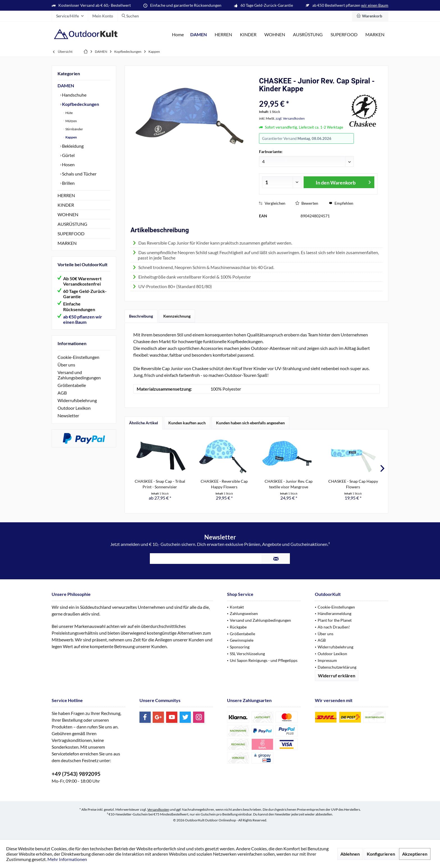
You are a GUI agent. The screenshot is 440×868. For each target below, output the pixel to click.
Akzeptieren (415, 854)
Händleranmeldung (334, 613)
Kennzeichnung (177, 316)
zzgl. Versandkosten (290, 118)
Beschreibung (141, 316)
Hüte (69, 113)
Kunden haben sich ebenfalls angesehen (250, 423)
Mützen (71, 121)
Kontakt (237, 607)
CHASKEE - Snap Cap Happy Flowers (353, 484)
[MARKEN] (375, 35)
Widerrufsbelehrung (77, 400)
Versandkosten (158, 809)
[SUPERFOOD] (344, 35)
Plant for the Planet (335, 620)
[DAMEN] (199, 35)
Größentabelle (72, 385)
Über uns (66, 365)
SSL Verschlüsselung (247, 654)
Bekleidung (72, 146)
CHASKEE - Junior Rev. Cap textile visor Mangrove (289, 484)
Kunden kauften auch (187, 423)
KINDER (66, 205)
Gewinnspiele (242, 640)
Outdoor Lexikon (74, 408)
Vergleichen (272, 203)
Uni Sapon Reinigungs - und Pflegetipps (264, 660)
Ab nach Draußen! (334, 627)
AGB (62, 393)
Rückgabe (238, 627)
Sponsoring (240, 647)
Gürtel (68, 155)
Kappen (71, 137)
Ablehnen (350, 854)
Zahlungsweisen (244, 613)
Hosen (68, 164)
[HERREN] (223, 35)
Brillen (68, 183)
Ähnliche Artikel (144, 423)
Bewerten (307, 203)
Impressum (327, 660)
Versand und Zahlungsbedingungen (79, 375)
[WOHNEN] (275, 35)
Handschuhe (74, 95)
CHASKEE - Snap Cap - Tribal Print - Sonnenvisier (160, 484)
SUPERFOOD (71, 233)
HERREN (66, 195)
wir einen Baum (375, 5)
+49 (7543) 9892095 (76, 774)
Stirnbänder (74, 129)
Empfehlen (341, 203)
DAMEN (66, 86)
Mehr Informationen (67, 859)
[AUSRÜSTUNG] (308, 35)
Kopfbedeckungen (80, 104)
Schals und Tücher (79, 174)
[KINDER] (248, 35)
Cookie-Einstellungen (78, 357)
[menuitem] (370, 16)
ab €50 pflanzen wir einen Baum (83, 319)
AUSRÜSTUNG (72, 224)
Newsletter (68, 415)
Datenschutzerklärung (337, 667)
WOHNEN (68, 214)
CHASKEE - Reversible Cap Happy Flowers (224, 484)
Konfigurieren (381, 854)
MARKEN (67, 243)
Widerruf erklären (337, 676)
